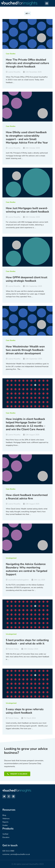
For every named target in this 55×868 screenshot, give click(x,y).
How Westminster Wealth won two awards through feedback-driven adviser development (25, 350)
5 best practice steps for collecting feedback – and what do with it (27, 642)
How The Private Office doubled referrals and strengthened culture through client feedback (27, 63)
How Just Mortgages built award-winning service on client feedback (27, 210)
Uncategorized (11, 558)
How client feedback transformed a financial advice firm (27, 497)
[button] (47, 3)
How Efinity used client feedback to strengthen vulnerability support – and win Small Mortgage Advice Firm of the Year (27, 137)
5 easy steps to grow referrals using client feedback (25, 711)
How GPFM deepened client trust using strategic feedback (27, 279)
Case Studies (11, 54)
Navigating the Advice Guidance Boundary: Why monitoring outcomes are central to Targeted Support (27, 569)
